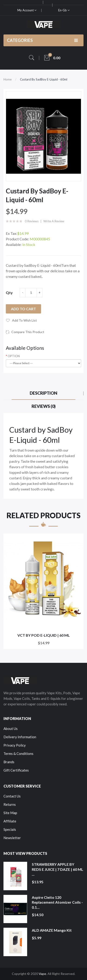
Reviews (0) (44, 406)
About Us (11, 729)
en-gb (64, 10)
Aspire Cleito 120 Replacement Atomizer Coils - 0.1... (57, 902)
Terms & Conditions (18, 754)
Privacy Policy (15, 745)
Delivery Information (20, 737)
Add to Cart (23, 309)
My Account (27, 10)
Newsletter (12, 838)
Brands (9, 762)
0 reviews (32, 221)
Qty (9, 293)
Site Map (10, 813)
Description (43, 393)
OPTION (14, 356)
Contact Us (12, 796)
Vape (42, 974)
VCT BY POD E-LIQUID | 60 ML (44, 635)
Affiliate (10, 821)
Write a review (54, 221)
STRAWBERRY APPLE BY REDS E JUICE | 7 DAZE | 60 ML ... (58, 869)
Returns (10, 804)
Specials (10, 829)
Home (8, 79)
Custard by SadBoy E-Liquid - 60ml (44, 79)
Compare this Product (28, 332)
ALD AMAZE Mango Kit (52, 930)
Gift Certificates (16, 770)
